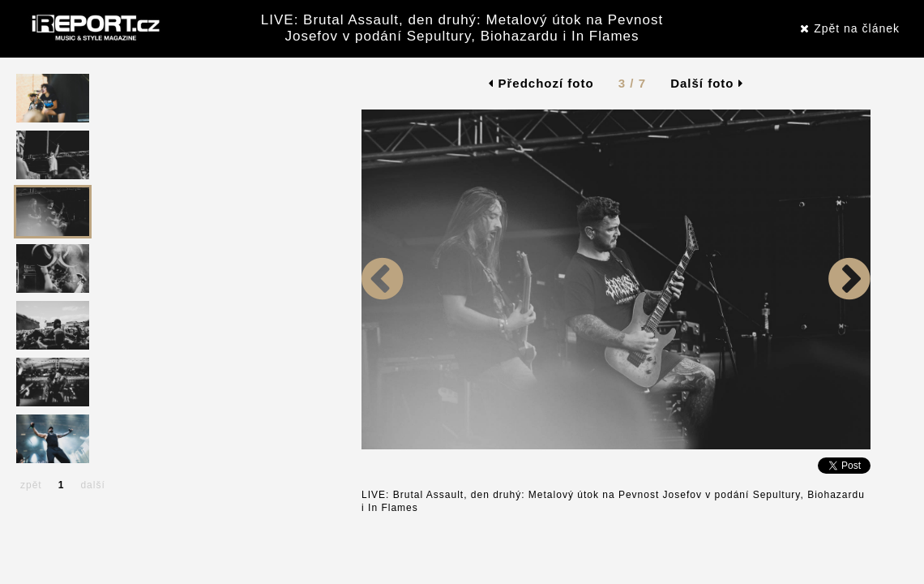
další (92, 485)
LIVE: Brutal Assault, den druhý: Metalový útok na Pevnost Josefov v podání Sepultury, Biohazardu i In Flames (462, 28)
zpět (31, 485)
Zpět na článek (850, 28)
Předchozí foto (541, 83)
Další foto (707, 83)
